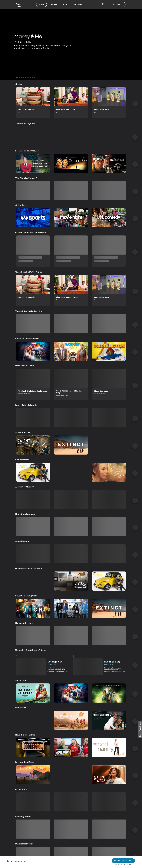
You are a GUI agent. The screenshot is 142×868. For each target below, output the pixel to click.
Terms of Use (85, 863)
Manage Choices (123, 856)
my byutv (78, 4)
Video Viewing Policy (70, 857)
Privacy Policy (53, 849)
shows (54, 4)
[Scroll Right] (135, 104)
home (41, 4)
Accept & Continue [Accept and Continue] (123, 852)
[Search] (103, 4)
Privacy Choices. (21, 853)
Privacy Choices (67, 859)
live (65, 4)
